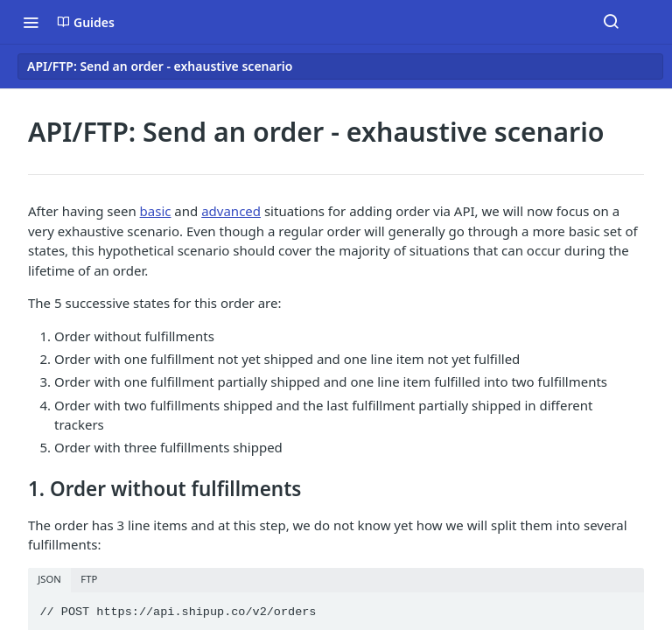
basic (156, 211)
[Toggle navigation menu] (31, 22)
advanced (231, 211)
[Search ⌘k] (611, 22)
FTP (89, 579)
